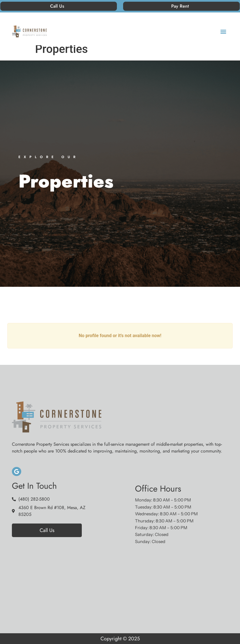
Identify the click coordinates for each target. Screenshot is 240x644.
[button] (223, 32)
